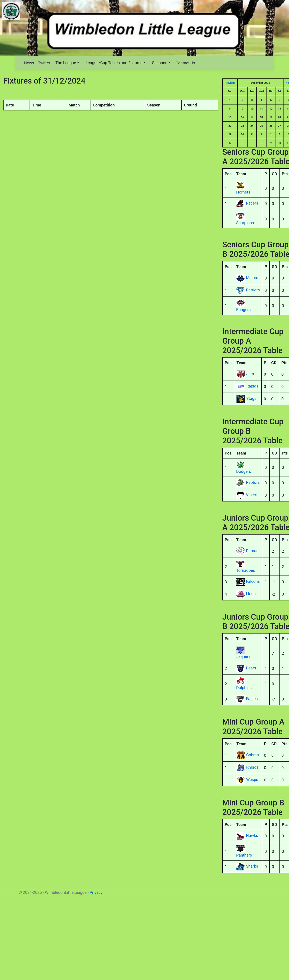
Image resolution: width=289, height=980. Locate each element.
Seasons (160, 63)
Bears (251, 668)
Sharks (252, 866)
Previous (230, 83)
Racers (252, 203)
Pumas (252, 551)
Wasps (252, 780)
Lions (251, 594)
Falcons (253, 581)
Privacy (96, 892)
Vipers (252, 495)
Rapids (252, 386)
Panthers (244, 855)
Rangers (243, 310)
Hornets (243, 192)
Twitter (44, 63)
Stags (251, 398)
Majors (252, 278)
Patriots (253, 290)
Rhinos (252, 767)
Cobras (252, 755)
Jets (250, 374)
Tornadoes (245, 570)
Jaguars (243, 657)
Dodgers (243, 471)
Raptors (253, 482)
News (29, 63)
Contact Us (185, 63)
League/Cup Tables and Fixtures (114, 63)
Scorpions (245, 223)
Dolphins (244, 688)
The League (66, 63)
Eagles (252, 699)
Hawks (252, 836)
